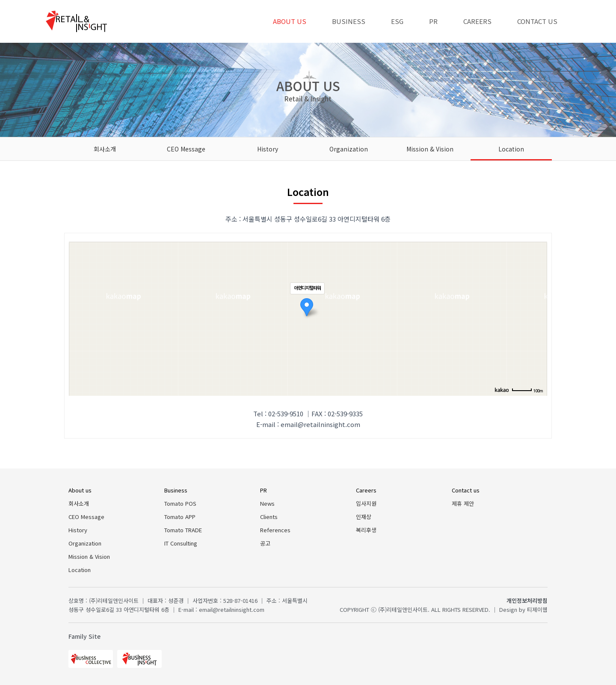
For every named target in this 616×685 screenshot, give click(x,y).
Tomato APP (180, 517)
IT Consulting (181, 543)
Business (349, 21)
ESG (397, 21)
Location (511, 149)
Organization (349, 149)
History (268, 149)
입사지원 (366, 503)
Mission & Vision (430, 149)
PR (433, 21)
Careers (477, 21)
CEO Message (186, 149)
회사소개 (105, 149)
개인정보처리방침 (527, 600)
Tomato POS (180, 503)
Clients (269, 517)
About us (290, 21)
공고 (265, 543)
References (275, 530)
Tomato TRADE (183, 530)
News (267, 503)
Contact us (537, 21)
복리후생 (366, 530)
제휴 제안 (463, 503)
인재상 (364, 517)
